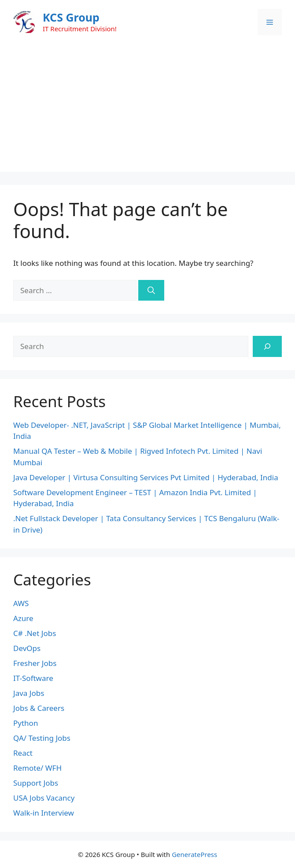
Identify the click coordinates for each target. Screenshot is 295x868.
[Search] (151, 291)
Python (26, 723)
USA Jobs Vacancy (44, 798)
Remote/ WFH (37, 768)
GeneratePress (194, 854)
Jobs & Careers (39, 708)
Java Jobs (29, 693)
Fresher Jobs (35, 663)
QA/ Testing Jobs (42, 738)
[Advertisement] (147, 110)
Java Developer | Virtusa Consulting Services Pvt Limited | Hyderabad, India (146, 477)
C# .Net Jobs (35, 633)
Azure (23, 618)
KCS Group (71, 17)
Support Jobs (36, 783)
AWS (21, 603)
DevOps (27, 648)
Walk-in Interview (44, 813)
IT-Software (33, 678)
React (23, 753)
